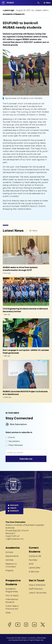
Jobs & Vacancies (38, 593)
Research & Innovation (11, 565)
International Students (12, 601)
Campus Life (35, 556)
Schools (9, 552)
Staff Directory (36, 589)
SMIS (31, 564)
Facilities (33, 560)
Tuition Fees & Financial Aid (12, 607)
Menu (47, 3)
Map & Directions (37, 585)
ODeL (8, 613)
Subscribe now (26, 459)
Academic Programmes (12, 590)
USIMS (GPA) (35, 568)
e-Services (34, 572)
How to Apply (12, 595)
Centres (9, 560)
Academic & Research (14, 14)
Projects (9, 571)
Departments (12, 556)
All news (33, 231)
